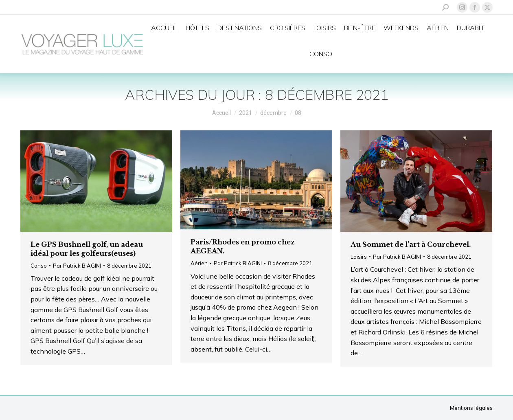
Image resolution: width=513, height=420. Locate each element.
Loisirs (359, 257)
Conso (39, 266)
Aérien (199, 263)
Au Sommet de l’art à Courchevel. (411, 244)
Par (77, 266)
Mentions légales (471, 408)
